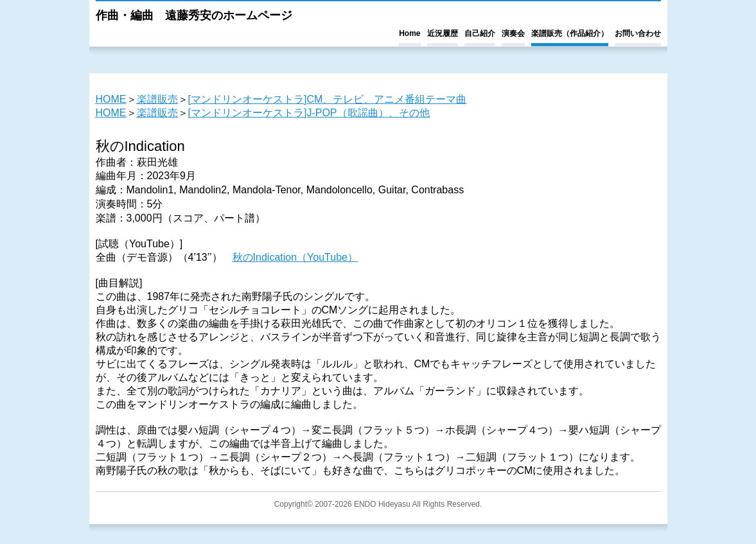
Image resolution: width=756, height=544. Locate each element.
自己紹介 (480, 33)
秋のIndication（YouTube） (295, 257)
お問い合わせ (638, 33)
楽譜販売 (157, 99)
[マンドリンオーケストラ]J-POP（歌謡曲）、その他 (309, 113)
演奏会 (513, 33)
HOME (111, 99)
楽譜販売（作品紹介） (570, 33)
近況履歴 (443, 33)
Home (409, 33)
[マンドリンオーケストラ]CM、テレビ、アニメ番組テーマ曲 (328, 99)
